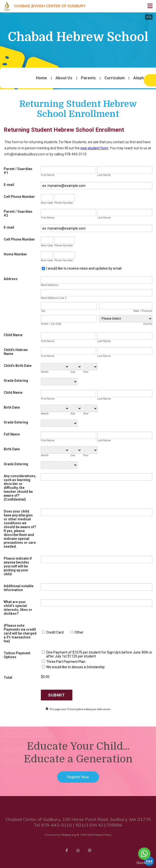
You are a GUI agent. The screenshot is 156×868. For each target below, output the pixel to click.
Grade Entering (16, 381)
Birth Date (12, 407)
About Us (64, 78)
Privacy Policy (102, 835)
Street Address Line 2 (54, 298)
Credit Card (55, 632)
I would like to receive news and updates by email (84, 268)
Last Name (104, 175)
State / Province (143, 311)
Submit (57, 695)
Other (79, 632)
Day (73, 372)
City (43, 311)
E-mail (9, 185)
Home (41, 78)
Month (45, 372)
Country (148, 324)
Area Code (47, 203)
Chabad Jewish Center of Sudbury (50, 6)
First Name (48, 175)
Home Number (15, 254)
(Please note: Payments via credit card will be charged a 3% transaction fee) (20, 633)
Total (8, 677)
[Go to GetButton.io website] (144, 863)
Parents (88, 78)
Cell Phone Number (19, 197)
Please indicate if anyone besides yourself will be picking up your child (18, 566)
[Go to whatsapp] (144, 854)
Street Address (50, 285)
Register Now (78, 777)
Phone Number (64, 203)
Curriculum (115, 78)
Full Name (12, 434)
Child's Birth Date (18, 366)
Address (11, 279)
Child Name (13, 335)
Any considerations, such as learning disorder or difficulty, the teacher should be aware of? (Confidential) (20, 488)
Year (86, 372)
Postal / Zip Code (51, 324)
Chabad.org (69, 835)
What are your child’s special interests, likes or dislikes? (18, 608)
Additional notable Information (19, 588)
